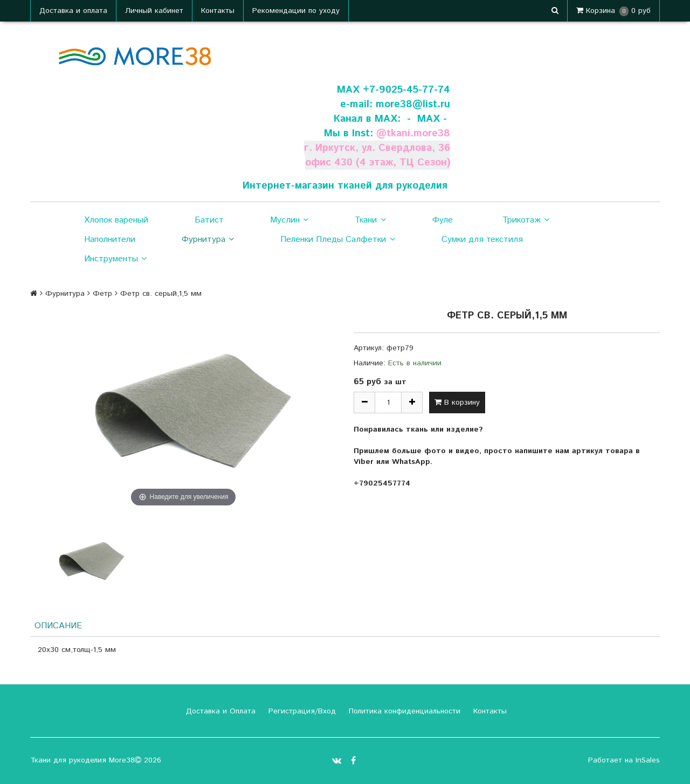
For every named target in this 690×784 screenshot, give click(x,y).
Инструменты (115, 259)
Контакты (218, 11)
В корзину (457, 403)
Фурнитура (208, 240)
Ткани (370, 220)
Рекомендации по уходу (296, 11)
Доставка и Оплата (219, 711)
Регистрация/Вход (301, 711)
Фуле (443, 220)
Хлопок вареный (116, 220)
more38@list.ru (413, 104)
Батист (209, 220)
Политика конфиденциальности (403, 711)
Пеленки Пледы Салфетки (337, 240)
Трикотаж (526, 220)
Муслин (289, 220)
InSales (648, 760)
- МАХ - (427, 119)
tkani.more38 (418, 133)
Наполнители (110, 240)
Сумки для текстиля (482, 240)
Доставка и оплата (73, 11)
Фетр (102, 294)
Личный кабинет (154, 11)
